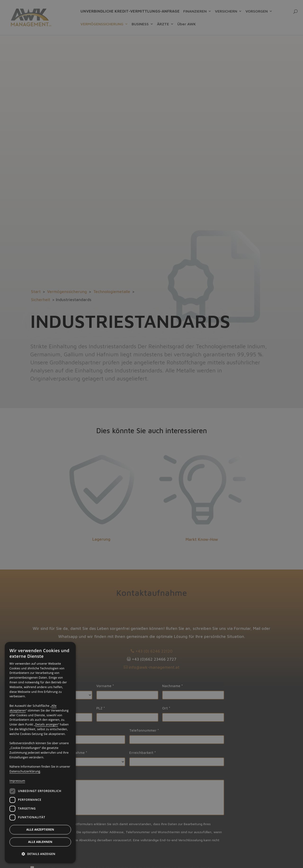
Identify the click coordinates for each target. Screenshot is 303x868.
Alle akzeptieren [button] (40, 830)
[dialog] (40, 753)
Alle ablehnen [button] (40, 842)
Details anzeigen (47, 724)
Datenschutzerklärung (25, 771)
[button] (40, 854)
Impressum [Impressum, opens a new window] (17, 781)
